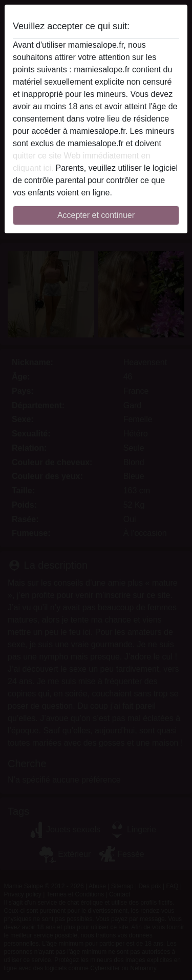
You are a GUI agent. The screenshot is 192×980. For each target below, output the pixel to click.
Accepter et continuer (96, 215)
